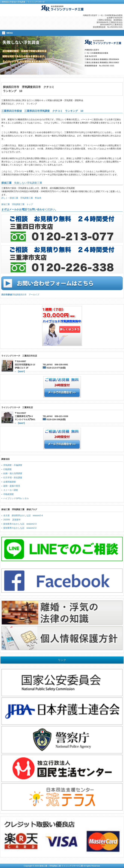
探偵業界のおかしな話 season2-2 (20, 528)
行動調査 (7, 469)
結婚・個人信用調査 (13, 473)
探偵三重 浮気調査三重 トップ (17, 204)
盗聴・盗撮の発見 (12, 486)
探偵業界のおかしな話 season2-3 (20, 524)
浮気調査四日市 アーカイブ (20, 295)
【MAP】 (21, 372)
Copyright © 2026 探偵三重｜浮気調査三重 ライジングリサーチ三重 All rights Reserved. (62, 866)
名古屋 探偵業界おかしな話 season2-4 (23, 515)
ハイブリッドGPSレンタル (16, 498)
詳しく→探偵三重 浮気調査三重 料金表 (21, 198)
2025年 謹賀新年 (12, 520)
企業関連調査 (10, 482)
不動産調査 (9, 494)
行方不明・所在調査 (13, 478)
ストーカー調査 (11, 490)
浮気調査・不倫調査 (13, 465)
